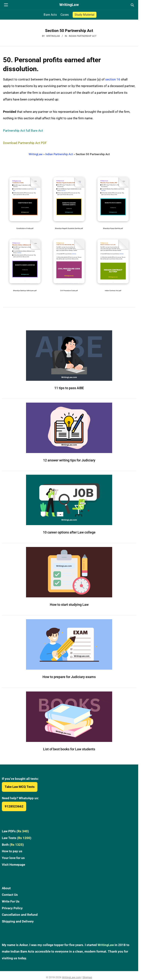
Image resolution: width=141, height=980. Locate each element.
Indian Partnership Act (83, 36)
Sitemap (87, 977)
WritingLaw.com (71, 977)
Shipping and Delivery (18, 921)
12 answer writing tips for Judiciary (69, 460)
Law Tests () (17, 838)
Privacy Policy (12, 908)
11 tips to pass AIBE (69, 388)
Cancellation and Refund (20, 915)
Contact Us (10, 895)
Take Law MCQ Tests (20, 787)
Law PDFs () (15, 831)
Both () (13, 845)
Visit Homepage (13, 865)
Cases (65, 15)
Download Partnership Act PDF (25, 143)
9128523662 (14, 806)
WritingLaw (36, 154)
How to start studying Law (69, 605)
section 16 (113, 79)
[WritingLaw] (69, 5)
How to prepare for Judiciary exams (69, 677)
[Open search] (132, 5)
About (6, 888)
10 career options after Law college (69, 532)
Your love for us (13, 858)
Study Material (85, 15)
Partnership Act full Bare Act (23, 131)
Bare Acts (50, 15)
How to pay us (12, 851)
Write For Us (11, 901)
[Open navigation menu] (6, 5)
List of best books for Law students (69, 749)
